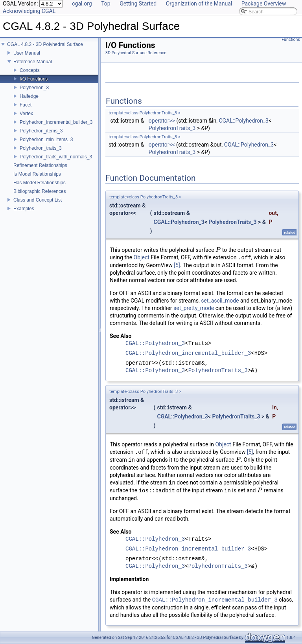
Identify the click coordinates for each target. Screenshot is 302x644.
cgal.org (82, 4)
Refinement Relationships (40, 165)
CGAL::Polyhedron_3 (243, 121)
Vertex (26, 114)
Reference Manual (33, 62)
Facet (26, 105)
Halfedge (29, 96)
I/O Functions (34, 79)
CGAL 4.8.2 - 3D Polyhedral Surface (45, 44)
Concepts (30, 70)
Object (142, 258)
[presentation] (218, 250)
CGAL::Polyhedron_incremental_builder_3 (188, 353)
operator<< (162, 145)
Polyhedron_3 (34, 88)
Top (106, 4)
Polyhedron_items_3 (41, 131)
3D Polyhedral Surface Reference (136, 53)
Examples (24, 209)
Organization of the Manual (199, 4)
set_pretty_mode (194, 308)
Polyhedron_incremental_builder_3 (56, 122)
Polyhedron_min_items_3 (46, 139)
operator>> (162, 121)
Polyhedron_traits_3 (41, 148)
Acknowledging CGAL (29, 11)
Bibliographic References (40, 191)
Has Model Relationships (40, 183)
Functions (291, 39)
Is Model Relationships (37, 174)
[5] (177, 265)
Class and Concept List (38, 200)
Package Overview (264, 4)
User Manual (27, 53)
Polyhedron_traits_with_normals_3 (56, 157)
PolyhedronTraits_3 (172, 128)
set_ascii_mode (220, 301)
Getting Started (138, 4)
